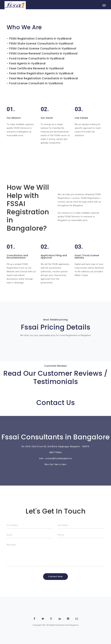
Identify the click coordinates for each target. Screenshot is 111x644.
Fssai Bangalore (71, 625)
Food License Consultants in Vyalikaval (37, 58)
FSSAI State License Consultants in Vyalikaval (41, 44)
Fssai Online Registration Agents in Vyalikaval (41, 73)
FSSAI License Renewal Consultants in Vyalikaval (43, 54)
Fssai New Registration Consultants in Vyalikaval (44, 78)
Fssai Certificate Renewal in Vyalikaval (37, 68)
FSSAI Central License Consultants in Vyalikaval (43, 49)
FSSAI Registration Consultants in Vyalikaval (40, 39)
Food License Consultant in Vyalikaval (36, 83)
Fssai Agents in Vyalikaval (27, 63)
